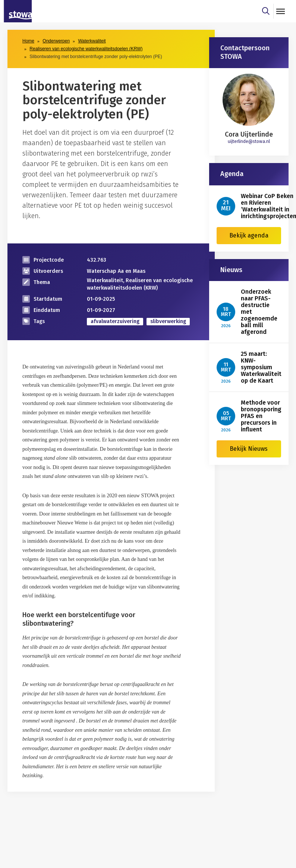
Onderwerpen (56, 41)
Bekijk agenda (249, 235)
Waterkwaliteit (92, 41)
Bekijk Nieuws (249, 449)
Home (28, 41)
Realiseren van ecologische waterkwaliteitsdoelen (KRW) (86, 49)
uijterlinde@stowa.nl (249, 141)
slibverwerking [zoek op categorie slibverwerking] (168, 321)
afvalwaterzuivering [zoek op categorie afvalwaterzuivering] (115, 321)
